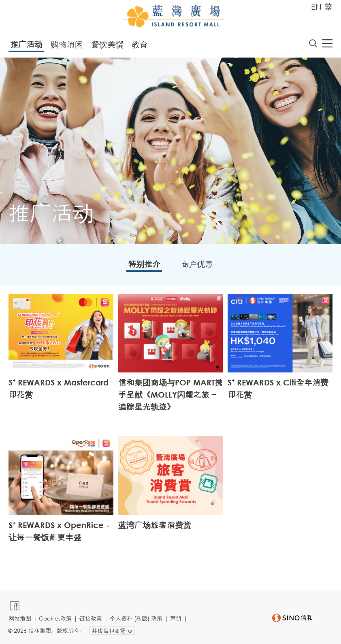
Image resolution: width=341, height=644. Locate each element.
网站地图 (20, 618)
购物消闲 (67, 44)
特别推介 (144, 264)
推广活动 (26, 44)
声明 (176, 618)
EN (316, 7)
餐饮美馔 (107, 44)
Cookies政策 (55, 618)
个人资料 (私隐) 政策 (136, 618)
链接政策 (91, 618)
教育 (140, 44)
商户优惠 (197, 264)
